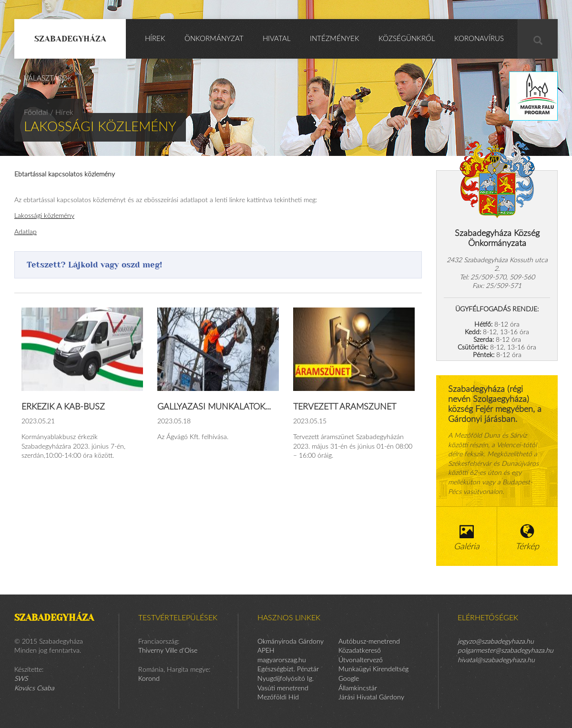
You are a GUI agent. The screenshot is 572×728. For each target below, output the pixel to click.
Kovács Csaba (34, 688)
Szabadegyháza (70, 39)
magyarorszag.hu (282, 660)
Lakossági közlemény (44, 216)
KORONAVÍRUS (479, 39)
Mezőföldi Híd (278, 697)
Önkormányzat (214, 39)
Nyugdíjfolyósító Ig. (286, 679)
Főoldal (36, 113)
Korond (149, 679)
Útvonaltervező (361, 660)
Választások (48, 78)
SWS (21, 679)
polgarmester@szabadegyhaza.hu (506, 651)
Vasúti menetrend (283, 688)
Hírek (155, 39)
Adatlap (26, 232)
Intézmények (335, 39)
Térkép (528, 538)
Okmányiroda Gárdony (291, 642)
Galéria (467, 538)
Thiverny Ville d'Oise (168, 651)
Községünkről (407, 39)
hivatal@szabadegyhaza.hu (496, 660)
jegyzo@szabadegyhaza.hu (496, 642)
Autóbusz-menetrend (369, 642)
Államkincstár (358, 688)
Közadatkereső (360, 651)
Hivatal (277, 39)
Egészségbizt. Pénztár (288, 669)
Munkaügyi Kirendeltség (373, 669)
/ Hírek (62, 113)
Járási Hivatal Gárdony (371, 697)
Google (349, 679)
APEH (266, 651)
